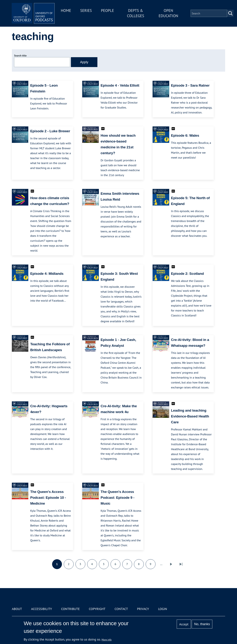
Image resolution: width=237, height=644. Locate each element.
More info (107, 640)
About (17, 609)
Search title (20, 56)
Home (67, 11)
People (109, 11)
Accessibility (41, 609)
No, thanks (202, 624)
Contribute (70, 609)
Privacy (143, 609)
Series (87, 11)
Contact (121, 609)
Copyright (97, 609)
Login (163, 609)
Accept (184, 624)
